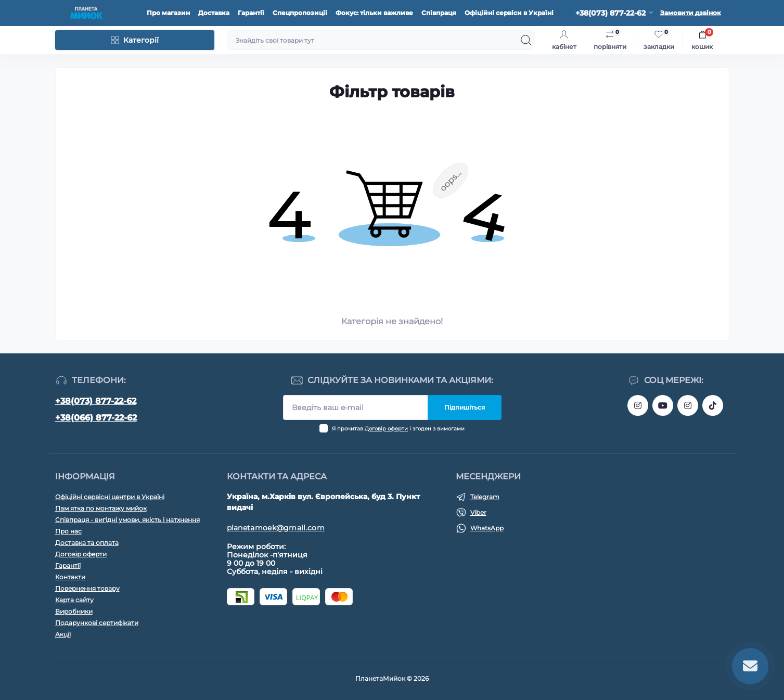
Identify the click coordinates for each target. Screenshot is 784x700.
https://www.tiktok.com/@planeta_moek (713, 405)
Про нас (68, 531)
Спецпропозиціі (300, 13)
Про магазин (168, 13)
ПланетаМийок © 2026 (392, 678)
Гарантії (251, 13)
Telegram (485, 497)
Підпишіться (465, 407)
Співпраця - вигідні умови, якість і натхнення (127, 520)
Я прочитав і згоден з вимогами (398, 429)
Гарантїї (68, 565)
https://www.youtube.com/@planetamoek (663, 405)
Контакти (70, 577)
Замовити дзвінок (691, 13)
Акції (63, 634)
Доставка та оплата (87, 543)
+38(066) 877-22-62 (96, 418)
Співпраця (439, 13)
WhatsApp (487, 528)
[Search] (526, 40)
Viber (478, 512)
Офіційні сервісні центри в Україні (110, 497)
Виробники (74, 611)
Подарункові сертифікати (97, 623)
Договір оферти (386, 429)
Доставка (214, 13)
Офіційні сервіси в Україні (509, 13)
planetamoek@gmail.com (276, 528)
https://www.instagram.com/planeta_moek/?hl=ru (688, 405)
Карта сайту (74, 600)
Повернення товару (87, 588)
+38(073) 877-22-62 (96, 401)
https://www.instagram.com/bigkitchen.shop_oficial (638, 405)
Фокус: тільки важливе (374, 13)
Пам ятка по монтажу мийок (101, 508)
